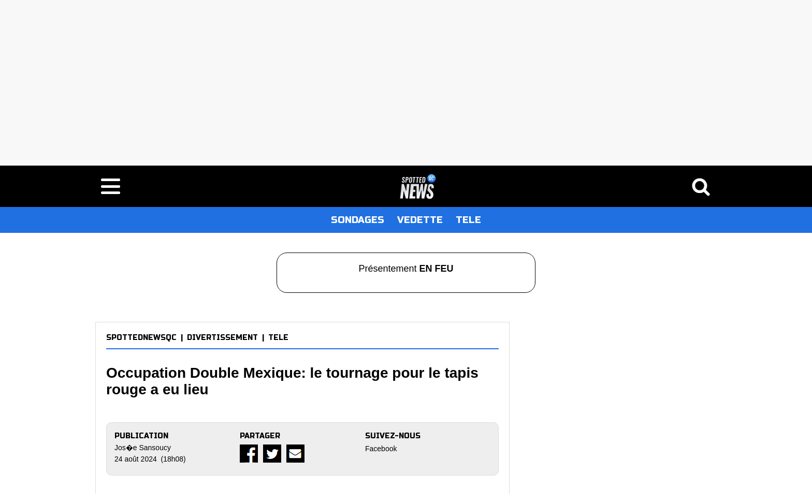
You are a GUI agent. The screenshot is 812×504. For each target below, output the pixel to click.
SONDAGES (358, 220)
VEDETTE (420, 220)
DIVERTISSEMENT (222, 338)
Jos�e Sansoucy (143, 448)
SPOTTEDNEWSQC (141, 338)
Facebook (381, 449)
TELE (468, 220)
